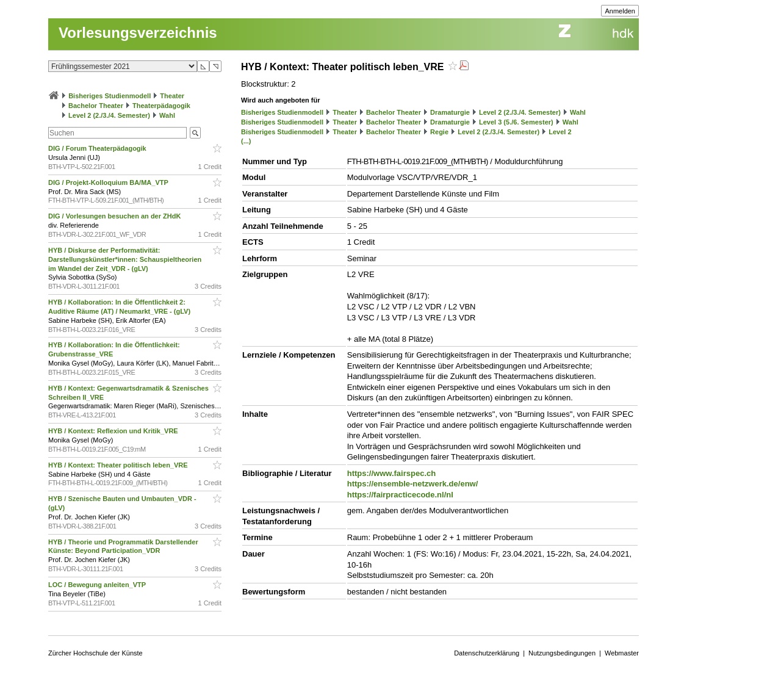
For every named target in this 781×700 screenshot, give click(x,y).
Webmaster (622, 653)
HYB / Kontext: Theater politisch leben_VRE (119, 465)
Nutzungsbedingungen (562, 653)
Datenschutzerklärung (487, 653)
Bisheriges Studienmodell (110, 96)
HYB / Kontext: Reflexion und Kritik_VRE (114, 431)
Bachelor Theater (96, 106)
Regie (439, 132)
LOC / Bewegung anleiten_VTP (98, 585)
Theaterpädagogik (161, 106)
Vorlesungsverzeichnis (138, 33)
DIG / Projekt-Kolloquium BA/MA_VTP (109, 182)
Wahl (167, 115)
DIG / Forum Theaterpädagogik (98, 148)
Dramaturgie (450, 112)
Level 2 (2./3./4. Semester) (109, 115)
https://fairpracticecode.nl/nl (400, 495)
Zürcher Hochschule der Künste (95, 653)
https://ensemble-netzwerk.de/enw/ (413, 484)
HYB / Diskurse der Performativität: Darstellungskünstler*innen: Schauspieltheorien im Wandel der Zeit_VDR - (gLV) (125, 259)
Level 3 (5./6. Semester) (516, 122)
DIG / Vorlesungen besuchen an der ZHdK (115, 216)
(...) (246, 141)
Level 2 (560, 132)
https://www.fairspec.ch (391, 473)
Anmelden (620, 11)
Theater (172, 96)
